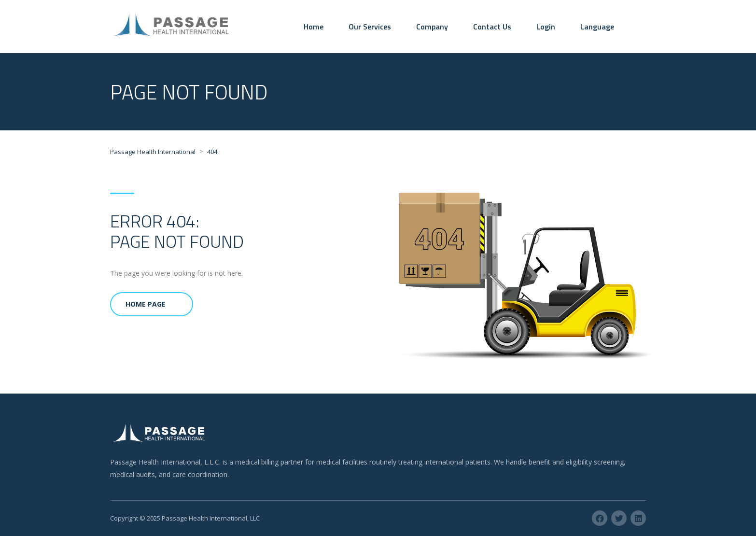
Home (314, 27)
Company (432, 27)
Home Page (146, 304)
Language (597, 27)
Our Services (370, 27)
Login (546, 27)
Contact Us (492, 27)
